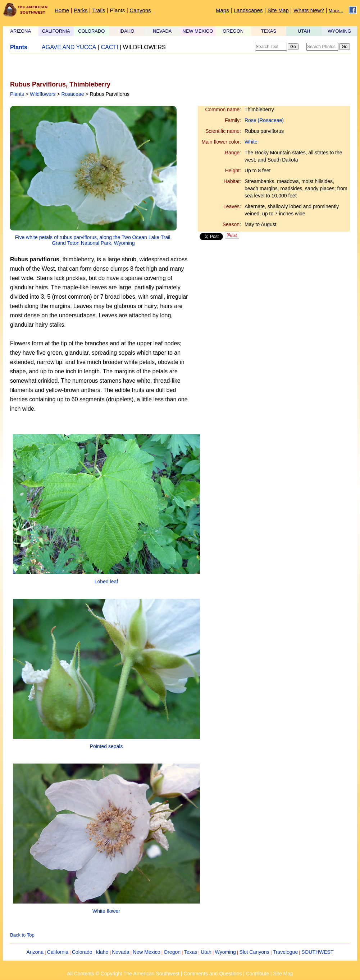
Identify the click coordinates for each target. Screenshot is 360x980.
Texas (191, 952)
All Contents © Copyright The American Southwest (123, 974)
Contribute (258, 974)
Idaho (102, 952)
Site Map (278, 10)
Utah (206, 952)
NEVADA (162, 31)
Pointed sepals (106, 746)
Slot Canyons (254, 952)
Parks (81, 10)
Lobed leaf (106, 582)
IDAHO (127, 31)
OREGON (233, 31)
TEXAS (268, 31)
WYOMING (339, 31)
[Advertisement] (94, 67)
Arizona (35, 952)
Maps (222, 10)
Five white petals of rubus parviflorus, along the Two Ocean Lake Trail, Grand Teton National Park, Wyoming (94, 240)
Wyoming (225, 952)
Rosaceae (72, 94)
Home (62, 10)
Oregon (172, 952)
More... (336, 11)
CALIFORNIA (56, 31)
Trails (99, 10)
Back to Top (22, 935)
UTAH (304, 31)
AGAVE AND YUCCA (69, 47)
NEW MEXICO (198, 31)
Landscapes (248, 10)
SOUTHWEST (317, 952)
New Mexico (146, 952)
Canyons (140, 10)
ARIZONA (20, 31)
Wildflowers (43, 94)
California (58, 952)
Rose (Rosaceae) (264, 120)
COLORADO (91, 31)
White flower (106, 911)
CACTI (110, 47)
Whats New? (309, 10)
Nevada (120, 952)
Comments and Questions (213, 974)
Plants (118, 10)
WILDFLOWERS (144, 47)
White (251, 142)
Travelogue (286, 952)
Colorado (82, 952)
